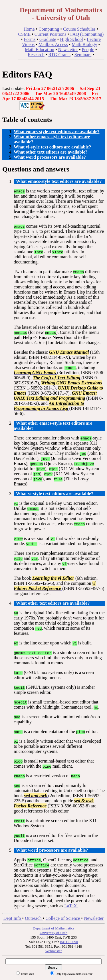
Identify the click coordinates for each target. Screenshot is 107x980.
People (88, 50)
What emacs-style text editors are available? (57, 132)
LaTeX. (71, 906)
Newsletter (68, 50)
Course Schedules (79, 29)
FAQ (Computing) (87, 34)
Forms (30, 39)
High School (71, 39)
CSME (25, 34)
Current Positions (51, 34)
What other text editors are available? (51, 152)
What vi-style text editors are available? (52, 147)
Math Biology (84, 44)
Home (29, 29)
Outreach (34, 918)
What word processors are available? (50, 157)
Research (36, 55)
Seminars (83, 55)
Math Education (40, 50)
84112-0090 (69, 942)
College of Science (63, 918)
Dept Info (13, 918)
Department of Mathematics (54, 928)
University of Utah (53, 933)
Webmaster (53, 951)
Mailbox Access (53, 44)
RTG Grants (59, 55)
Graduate (48, 39)
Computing (49, 29)
